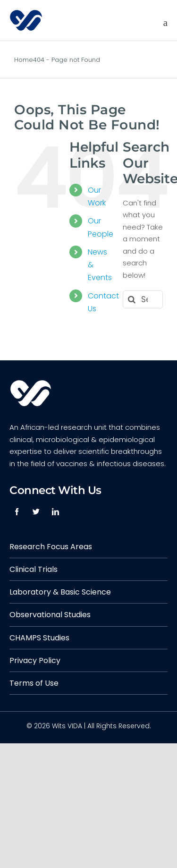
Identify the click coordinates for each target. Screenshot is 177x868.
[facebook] (17, 512)
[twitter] (36, 512)
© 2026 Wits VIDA (54, 726)
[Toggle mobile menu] (165, 23)
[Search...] (143, 299)
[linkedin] (55, 512)
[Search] (132, 299)
